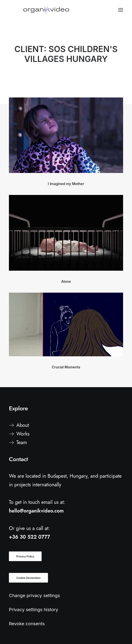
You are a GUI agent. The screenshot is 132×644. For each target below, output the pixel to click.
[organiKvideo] (46, 10)
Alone (66, 281)
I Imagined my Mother (66, 184)
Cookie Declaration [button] (29, 578)
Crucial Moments (66, 367)
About (23, 425)
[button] (66, 135)
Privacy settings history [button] (34, 610)
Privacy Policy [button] (25, 556)
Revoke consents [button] (27, 624)
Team (22, 443)
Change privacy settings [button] (34, 596)
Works (23, 434)
